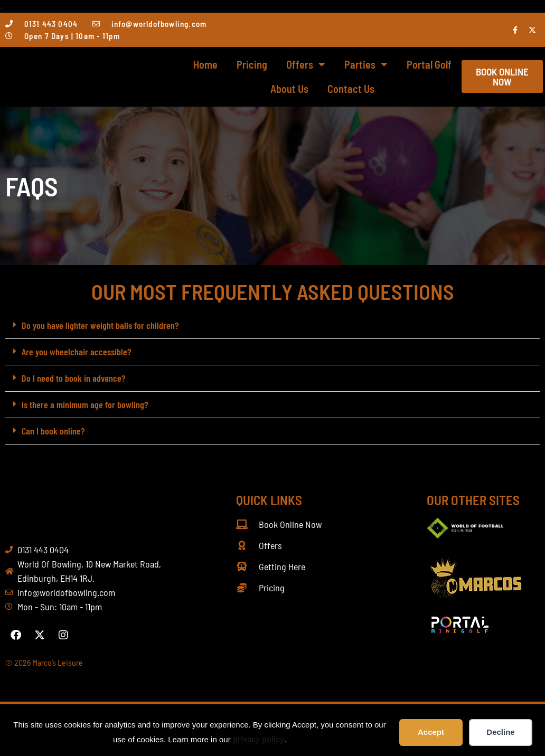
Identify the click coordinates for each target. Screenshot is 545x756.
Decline (500, 732)
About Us (289, 89)
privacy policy (259, 739)
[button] (272, 326)
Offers (306, 64)
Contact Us (351, 89)
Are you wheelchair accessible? (76, 352)
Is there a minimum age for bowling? (85, 404)
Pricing (252, 64)
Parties (366, 64)
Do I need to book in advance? (73, 378)
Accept (431, 732)
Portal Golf (429, 64)
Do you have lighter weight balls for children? (100, 325)
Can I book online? (53, 431)
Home (205, 64)
